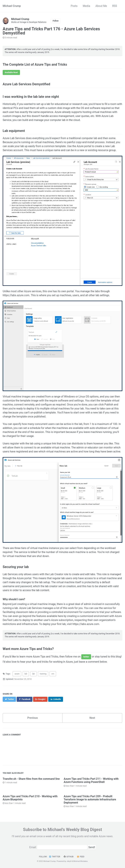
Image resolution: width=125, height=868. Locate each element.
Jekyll (69, 861)
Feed (80, 857)
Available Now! (11, 72)
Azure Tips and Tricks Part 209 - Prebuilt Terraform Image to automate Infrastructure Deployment (90, 799)
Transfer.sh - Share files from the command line (31, 779)
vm (53, 674)
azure (17, 674)
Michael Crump (12, 6)
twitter (86, 657)
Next (92, 718)
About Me (101, 6)
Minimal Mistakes (81, 861)
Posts (74, 6)
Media (86, 6)
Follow (56, 21)
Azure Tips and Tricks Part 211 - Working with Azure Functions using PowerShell (91, 780)
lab (26, 674)
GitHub (68, 857)
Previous (32, 718)
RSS (115, 6)
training (43, 674)
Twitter (54, 857)
